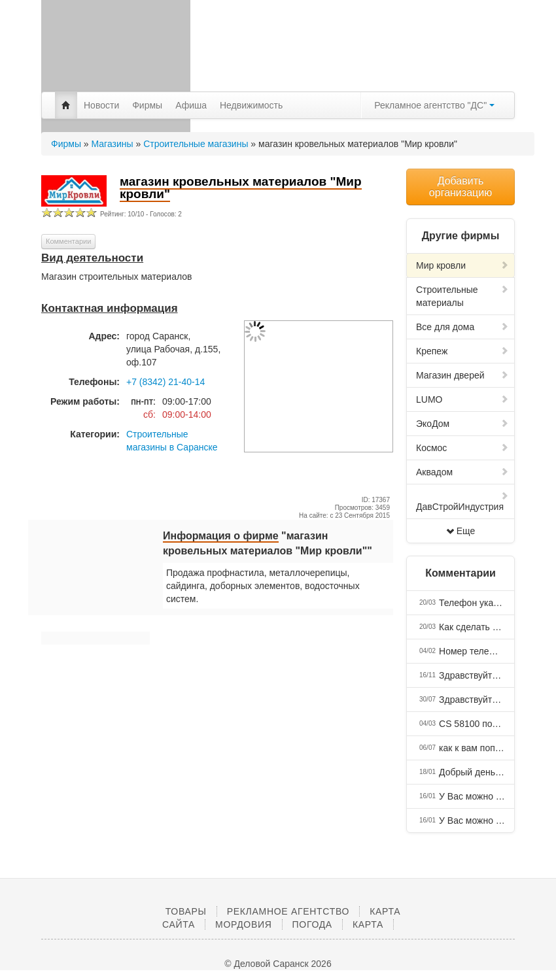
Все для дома (462, 327)
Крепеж (462, 351)
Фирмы (147, 105)
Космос (462, 448)
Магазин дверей (462, 375)
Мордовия (243, 924)
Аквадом (462, 472)
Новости (101, 105)
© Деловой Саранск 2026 (278, 964)
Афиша (191, 105)
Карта (368, 924)
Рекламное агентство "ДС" (434, 105)
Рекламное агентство (288, 911)
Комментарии (68, 241)
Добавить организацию (460, 187)
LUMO (462, 399)
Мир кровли (462, 265)
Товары (186, 911)
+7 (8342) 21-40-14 (165, 382)
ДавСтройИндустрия (462, 501)
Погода (312, 924)
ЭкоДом (462, 424)
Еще (461, 531)
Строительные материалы (462, 296)
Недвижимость (251, 105)
